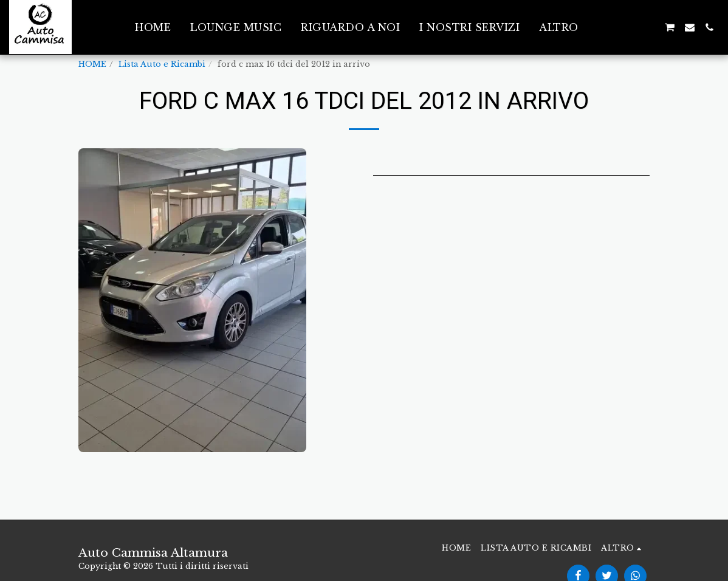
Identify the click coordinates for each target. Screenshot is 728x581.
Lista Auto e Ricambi (162, 64)
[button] (611, 27)
